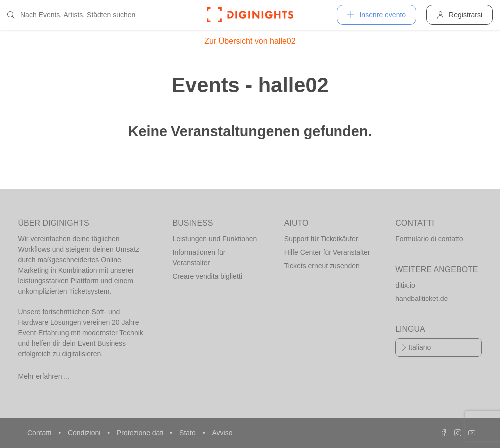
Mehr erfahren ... (44, 376)
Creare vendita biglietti (208, 276)
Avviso (222, 433)
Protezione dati (141, 433)
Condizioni (85, 433)
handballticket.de (421, 299)
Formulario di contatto (429, 239)
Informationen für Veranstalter (199, 257)
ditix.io (405, 285)
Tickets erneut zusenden (322, 266)
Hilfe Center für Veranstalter (327, 252)
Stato (189, 433)
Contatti (40, 433)
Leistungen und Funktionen (215, 239)
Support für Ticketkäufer (321, 239)
